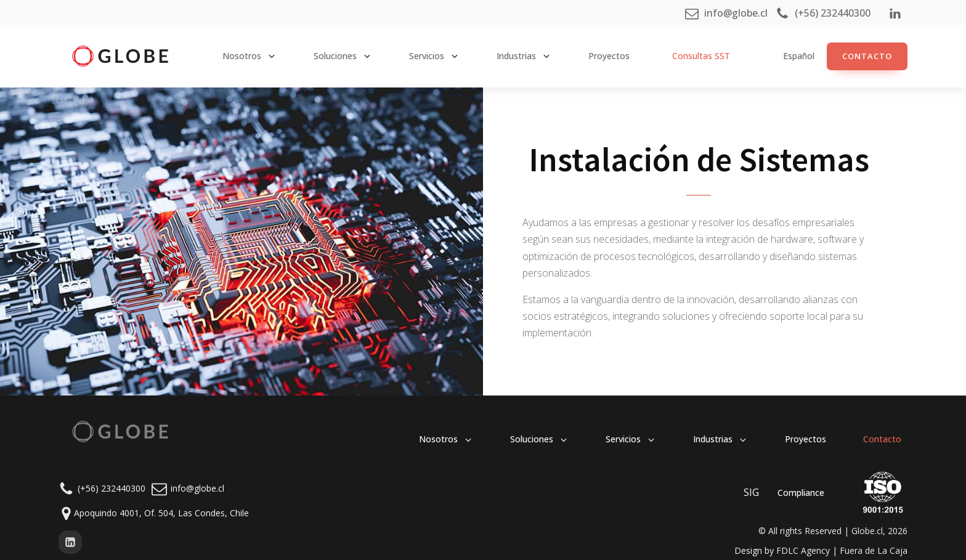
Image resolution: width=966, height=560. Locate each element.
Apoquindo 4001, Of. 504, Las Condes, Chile (161, 513)
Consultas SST (701, 56)
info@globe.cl (197, 488)
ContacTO (867, 56)
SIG (751, 492)
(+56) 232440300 (112, 488)
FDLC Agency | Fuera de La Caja (842, 550)
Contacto (882, 439)
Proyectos (609, 56)
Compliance (801, 493)
